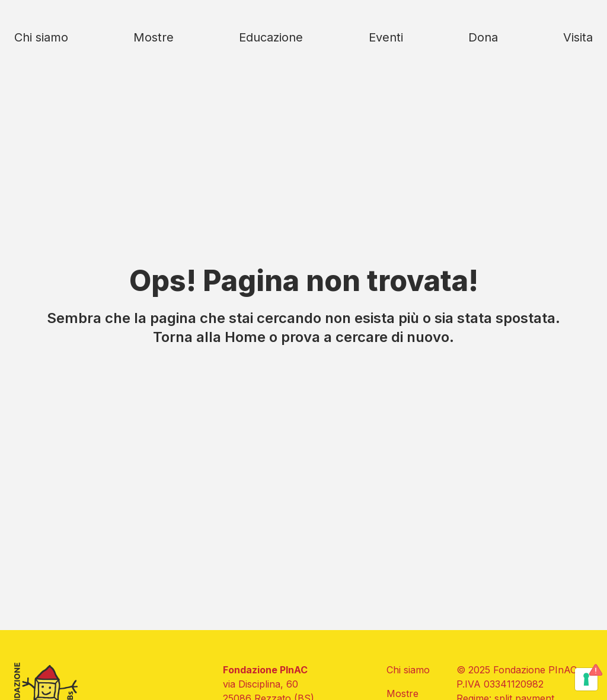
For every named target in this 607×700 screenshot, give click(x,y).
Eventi (386, 37)
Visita (578, 37)
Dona (483, 37)
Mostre (154, 37)
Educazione (271, 37)
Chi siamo (41, 37)
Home (245, 337)
